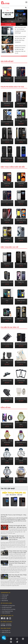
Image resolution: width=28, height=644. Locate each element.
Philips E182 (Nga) (21, 158)
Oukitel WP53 (21, 184)
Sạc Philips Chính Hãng (7, 381)
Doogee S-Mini (21, 282)
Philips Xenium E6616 (21, 103)
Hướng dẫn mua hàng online (8, 606)
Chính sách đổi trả (6, 613)
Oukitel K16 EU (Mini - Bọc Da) (7, 282)
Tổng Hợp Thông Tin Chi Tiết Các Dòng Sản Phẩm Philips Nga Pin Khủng (17, 563)
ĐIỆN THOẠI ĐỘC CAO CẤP (10, 247)
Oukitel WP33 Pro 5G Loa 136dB (21, 78)
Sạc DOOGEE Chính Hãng (7, 399)
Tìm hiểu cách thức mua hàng (9, 609)
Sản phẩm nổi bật (7, 61)
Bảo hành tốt (5, 601)
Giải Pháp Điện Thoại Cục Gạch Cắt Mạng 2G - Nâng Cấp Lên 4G (13, 516)
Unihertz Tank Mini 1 (21, 300)
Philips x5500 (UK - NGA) (21, 264)
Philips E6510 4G (7, 103)
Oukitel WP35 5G (21, 238)
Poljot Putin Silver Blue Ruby (7, 479)
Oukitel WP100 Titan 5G (21, 220)
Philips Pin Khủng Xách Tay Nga (12, 87)
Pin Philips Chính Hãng (21, 362)
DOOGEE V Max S (7, 238)
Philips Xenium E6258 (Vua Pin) (7, 122)
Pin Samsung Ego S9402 (7, 344)
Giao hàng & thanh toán (7, 611)
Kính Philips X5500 (21, 381)
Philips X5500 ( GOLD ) (21, 140)
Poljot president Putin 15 (21, 442)
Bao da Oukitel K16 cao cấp (21, 344)
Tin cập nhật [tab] (8, 24)
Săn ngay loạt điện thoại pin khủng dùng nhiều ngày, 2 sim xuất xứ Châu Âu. (17, 538)
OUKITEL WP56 (7, 78)
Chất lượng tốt (5, 595)
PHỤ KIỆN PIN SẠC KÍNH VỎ (10, 327)
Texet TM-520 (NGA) (21, 319)
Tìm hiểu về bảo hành (7, 607)
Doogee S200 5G (21, 202)
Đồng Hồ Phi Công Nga (21, 479)
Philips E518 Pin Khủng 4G (7, 158)
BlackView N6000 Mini (7, 319)
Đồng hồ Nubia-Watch (7, 424)
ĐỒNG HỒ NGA (6, 407)
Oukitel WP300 (7, 220)
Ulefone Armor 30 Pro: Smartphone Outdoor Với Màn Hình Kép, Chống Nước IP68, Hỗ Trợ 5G (20, 49)
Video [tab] (21, 24)
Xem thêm (24, 56)
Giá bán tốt (5, 597)
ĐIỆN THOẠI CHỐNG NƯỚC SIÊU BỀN (13, 167)
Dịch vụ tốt (4, 599)
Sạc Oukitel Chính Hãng (21, 399)
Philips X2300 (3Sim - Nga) (7, 140)
